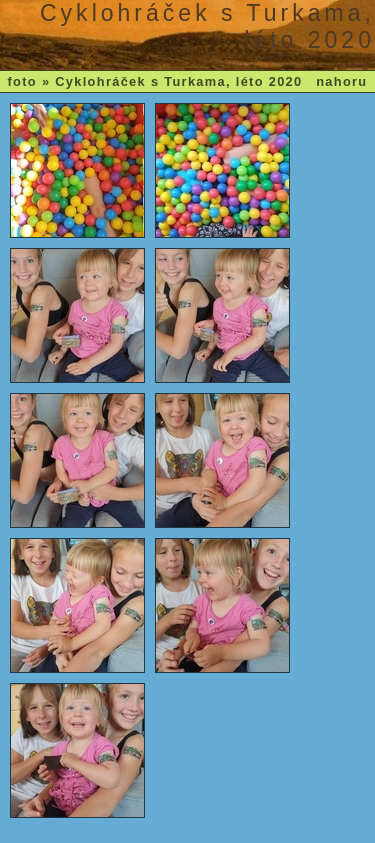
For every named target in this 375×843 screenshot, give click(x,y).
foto (23, 81)
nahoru (341, 81)
